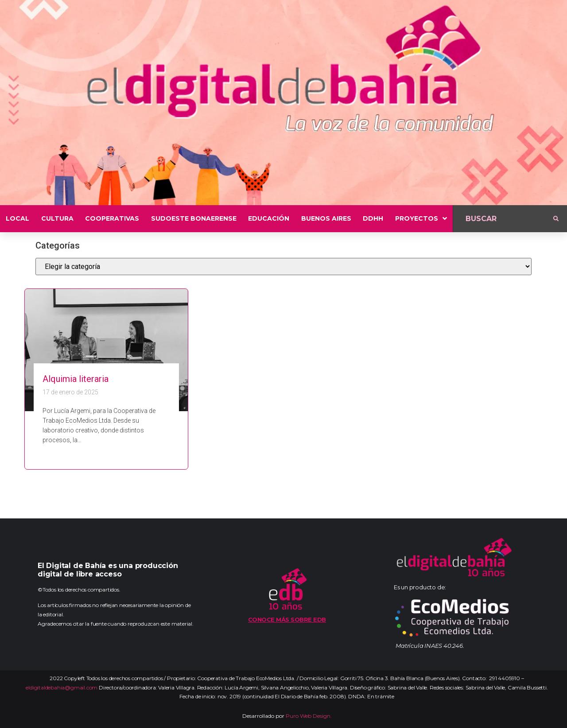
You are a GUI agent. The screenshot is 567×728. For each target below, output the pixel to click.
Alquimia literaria (76, 379)
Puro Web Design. (309, 716)
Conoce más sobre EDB (287, 619)
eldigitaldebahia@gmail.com (62, 687)
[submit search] (556, 219)
